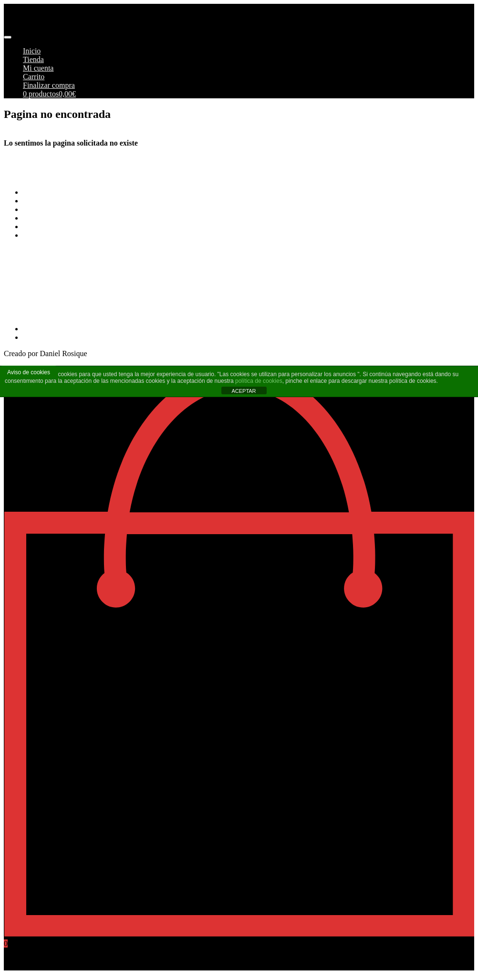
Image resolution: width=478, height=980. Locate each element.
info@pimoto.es (28, 288)
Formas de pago (47, 201)
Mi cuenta (38, 68)
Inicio (32, 51)
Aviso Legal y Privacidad (62, 218)
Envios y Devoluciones (58, 209)
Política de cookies (52, 227)
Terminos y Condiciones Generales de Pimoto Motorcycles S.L (119, 192)
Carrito (34, 77)
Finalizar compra (49, 85)
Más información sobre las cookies (76, 235)
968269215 (21, 312)
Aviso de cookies (29, 372)
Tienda (33, 59)
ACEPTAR (244, 391)
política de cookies (259, 381)
